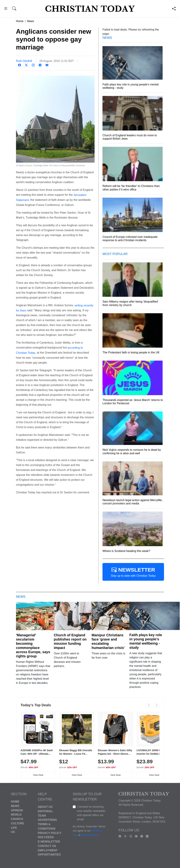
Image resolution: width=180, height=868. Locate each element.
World (16, 815)
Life (14, 828)
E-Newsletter (49, 842)
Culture (17, 823)
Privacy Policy (50, 833)
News (31, 21)
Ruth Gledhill (24, 61)
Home (20, 21)
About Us (45, 807)
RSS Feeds (46, 837)
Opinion (17, 810)
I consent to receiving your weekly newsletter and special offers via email (91, 813)
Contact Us (47, 846)
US (13, 832)
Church (17, 819)
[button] (6, 9)
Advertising (47, 820)
